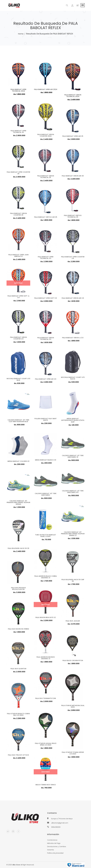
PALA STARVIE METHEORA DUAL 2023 (73, 707)
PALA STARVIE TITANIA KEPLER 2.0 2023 (73, 754)
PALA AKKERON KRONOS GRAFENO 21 (45, 659)
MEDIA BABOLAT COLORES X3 (18, 462)
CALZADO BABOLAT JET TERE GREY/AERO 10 (73, 457)
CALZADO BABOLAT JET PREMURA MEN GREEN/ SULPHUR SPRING (18, 503)
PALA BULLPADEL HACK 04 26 (18, 549)
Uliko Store (16, 865)
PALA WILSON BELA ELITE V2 (45, 618)
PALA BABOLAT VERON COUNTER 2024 (45, 136)
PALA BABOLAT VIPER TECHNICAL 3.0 (45, 258)
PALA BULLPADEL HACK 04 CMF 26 (73, 581)
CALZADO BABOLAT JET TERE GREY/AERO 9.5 (73, 493)
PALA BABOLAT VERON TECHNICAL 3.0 (45, 339)
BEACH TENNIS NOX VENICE (45, 786)
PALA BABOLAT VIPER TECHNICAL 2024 (18, 90)
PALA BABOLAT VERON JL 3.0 (73, 339)
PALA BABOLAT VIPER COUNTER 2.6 (73, 258)
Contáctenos (52, 840)
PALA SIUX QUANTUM (18, 669)
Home (21, 34)
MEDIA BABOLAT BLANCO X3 (46, 461)
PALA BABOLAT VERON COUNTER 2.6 (18, 339)
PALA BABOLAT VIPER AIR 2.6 (45, 380)
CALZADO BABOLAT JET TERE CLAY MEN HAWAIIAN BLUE (18, 422)
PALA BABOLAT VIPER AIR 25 (73, 137)
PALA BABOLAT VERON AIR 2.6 (73, 299)
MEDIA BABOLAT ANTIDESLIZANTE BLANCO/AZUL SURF (73, 421)
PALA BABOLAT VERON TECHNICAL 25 (45, 177)
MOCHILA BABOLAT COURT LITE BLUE (18, 380)
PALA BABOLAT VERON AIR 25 (73, 177)
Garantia (51, 850)
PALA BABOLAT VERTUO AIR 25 (45, 218)
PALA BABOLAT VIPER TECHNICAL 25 (18, 132)
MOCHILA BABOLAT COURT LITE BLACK (73, 379)
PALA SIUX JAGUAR (73, 622)
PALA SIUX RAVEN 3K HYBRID (18, 630)
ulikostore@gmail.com (60, 823)
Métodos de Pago (54, 843)
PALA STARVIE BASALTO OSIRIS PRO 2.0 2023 (18, 715)
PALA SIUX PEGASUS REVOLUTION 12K (18, 589)
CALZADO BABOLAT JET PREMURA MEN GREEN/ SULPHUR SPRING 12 (73, 535)
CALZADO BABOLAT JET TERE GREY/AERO (45, 495)
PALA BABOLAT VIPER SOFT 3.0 (45, 299)
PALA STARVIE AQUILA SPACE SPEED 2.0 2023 (45, 745)
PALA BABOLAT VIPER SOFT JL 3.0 (18, 298)
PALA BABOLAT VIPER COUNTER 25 (18, 174)
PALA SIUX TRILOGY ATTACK (18, 756)
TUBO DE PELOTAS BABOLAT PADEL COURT (46, 536)
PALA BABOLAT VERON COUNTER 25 (18, 215)
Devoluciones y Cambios (57, 847)
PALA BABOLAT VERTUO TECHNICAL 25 (73, 217)
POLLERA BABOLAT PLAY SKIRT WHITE (45, 420)
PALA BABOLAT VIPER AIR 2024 (45, 89)
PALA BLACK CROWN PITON (73, 661)
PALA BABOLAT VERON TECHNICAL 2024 (73, 96)
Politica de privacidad (55, 853)
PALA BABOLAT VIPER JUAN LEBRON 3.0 (18, 256)
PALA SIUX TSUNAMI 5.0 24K (45, 699)
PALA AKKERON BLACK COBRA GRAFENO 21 (45, 578)
